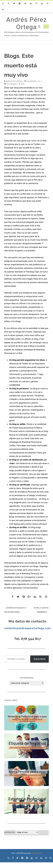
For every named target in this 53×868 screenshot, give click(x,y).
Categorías (27, 678)
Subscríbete (40, 659)
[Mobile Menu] (46, 27)
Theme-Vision (36, 853)
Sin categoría (12, 84)
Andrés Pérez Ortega (27, 23)
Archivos (10, 832)
